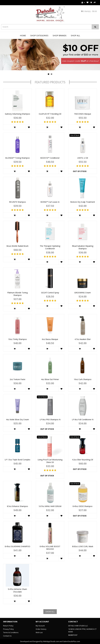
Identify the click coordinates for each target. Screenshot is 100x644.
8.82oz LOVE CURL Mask (83, 546)
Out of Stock (80, 171)
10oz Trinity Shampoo (18, 339)
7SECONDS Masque (83, 114)
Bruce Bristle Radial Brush (17, 246)
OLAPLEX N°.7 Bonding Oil (50, 114)
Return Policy (8, 626)
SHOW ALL (50, 612)
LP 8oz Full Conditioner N (83, 419)
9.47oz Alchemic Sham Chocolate (17, 590)
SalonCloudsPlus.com (71, 641)
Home (23, 35)
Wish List (39, 632)
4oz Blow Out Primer (50, 379)
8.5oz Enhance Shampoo (18, 506)
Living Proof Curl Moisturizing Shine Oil (50, 461)
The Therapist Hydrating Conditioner (50, 247)
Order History (41, 629)
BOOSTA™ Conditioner (50, 158)
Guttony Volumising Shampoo (18, 114)
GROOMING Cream (83, 293)
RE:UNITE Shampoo (18, 202)
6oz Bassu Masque (50, 339)
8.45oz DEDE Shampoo (83, 506)
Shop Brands (60, 35)
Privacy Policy (8, 629)
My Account (40, 626)
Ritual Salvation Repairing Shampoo (83, 247)
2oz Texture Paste (18, 379)
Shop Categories (39, 35)
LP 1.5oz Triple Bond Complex (17, 460)
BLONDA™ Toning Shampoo (18, 158)
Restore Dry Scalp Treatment (83, 202)
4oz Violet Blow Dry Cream (18, 419)
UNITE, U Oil (83, 158)
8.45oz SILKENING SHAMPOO (18, 546)
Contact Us (7, 636)
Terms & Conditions (11, 632)
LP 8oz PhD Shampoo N (50, 419)
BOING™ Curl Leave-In (50, 202)
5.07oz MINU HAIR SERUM (50, 506)
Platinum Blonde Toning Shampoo (17, 294)
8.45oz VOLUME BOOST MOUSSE (50, 548)
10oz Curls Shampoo (83, 379)
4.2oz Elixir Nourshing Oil (83, 460)
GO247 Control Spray (50, 293)
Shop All (75, 35)
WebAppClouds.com (51, 641)
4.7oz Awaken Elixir (83, 339)
